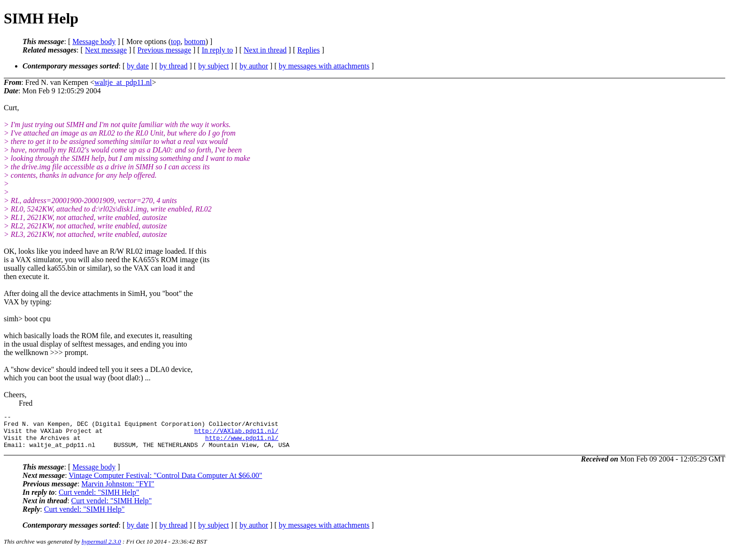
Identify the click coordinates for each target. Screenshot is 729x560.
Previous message (164, 50)
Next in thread (265, 50)
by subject (213, 66)
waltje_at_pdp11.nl (123, 82)
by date (138, 66)
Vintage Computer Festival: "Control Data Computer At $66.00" (165, 482)
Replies (308, 50)
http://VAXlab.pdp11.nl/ (236, 435)
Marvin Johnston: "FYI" (118, 491)
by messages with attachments (324, 66)
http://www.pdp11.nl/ (242, 443)
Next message (106, 50)
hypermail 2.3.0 (101, 549)
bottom (195, 42)
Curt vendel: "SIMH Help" (99, 499)
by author (254, 66)
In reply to (218, 50)
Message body (94, 42)
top (176, 42)
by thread (174, 66)
